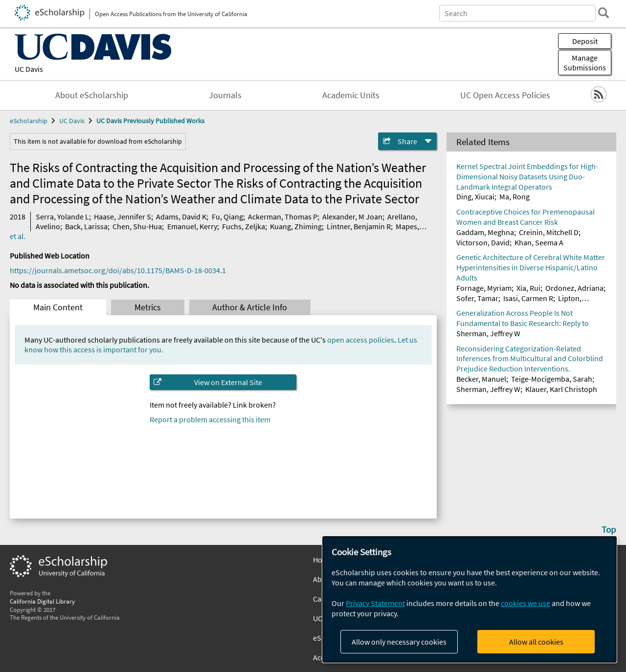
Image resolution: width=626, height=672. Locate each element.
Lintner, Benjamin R (359, 226)
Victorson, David (483, 242)
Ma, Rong (514, 196)
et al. (18, 236)
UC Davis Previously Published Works (150, 121)
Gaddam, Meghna (485, 232)
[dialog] (469, 599)
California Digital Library (42, 601)
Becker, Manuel (481, 379)
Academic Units (351, 95)
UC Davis (29, 69)
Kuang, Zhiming (296, 226)
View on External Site (228, 382)
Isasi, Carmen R (528, 298)
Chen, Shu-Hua (137, 226)
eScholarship (29, 121)
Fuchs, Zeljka (244, 226)
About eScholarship (92, 95)
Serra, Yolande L (62, 217)
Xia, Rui (528, 288)
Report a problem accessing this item (210, 419)
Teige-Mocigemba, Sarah (552, 379)
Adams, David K (181, 217)
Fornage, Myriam (484, 288)
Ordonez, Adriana (574, 288)
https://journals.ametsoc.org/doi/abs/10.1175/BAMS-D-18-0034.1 (118, 270)
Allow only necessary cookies (399, 642)
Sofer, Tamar (477, 298)
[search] (604, 13)
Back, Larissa (86, 226)
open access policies (361, 340)
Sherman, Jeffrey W (488, 333)
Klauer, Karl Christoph (561, 389)
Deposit (585, 41)
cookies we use (525, 603)
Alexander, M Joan (352, 217)
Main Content (58, 307)
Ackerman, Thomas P (283, 217)
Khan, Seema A (539, 242)
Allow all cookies (536, 642)
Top (609, 529)
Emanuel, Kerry (192, 226)
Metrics (148, 307)
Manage (585, 63)
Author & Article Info (250, 307)
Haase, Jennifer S (123, 217)
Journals (225, 95)
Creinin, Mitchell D (549, 232)
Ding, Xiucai (475, 196)
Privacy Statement (375, 603)
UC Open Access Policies (505, 95)
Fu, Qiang (227, 217)
